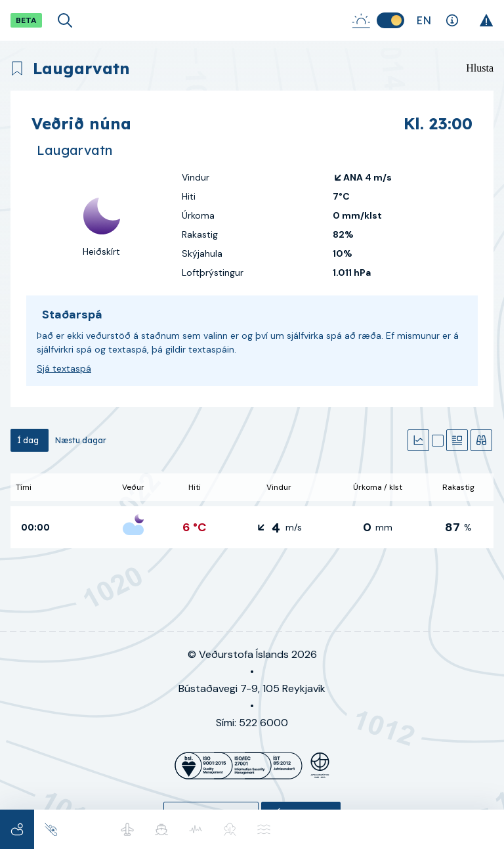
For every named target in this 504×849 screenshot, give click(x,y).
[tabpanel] (252, 511)
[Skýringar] (452, 20)
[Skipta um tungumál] (424, 20)
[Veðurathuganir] (481, 440)
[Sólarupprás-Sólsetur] (361, 20)
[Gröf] (418, 440)
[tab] (30, 440)
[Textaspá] (457, 440)
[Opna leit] (65, 20)
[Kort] (438, 441)
